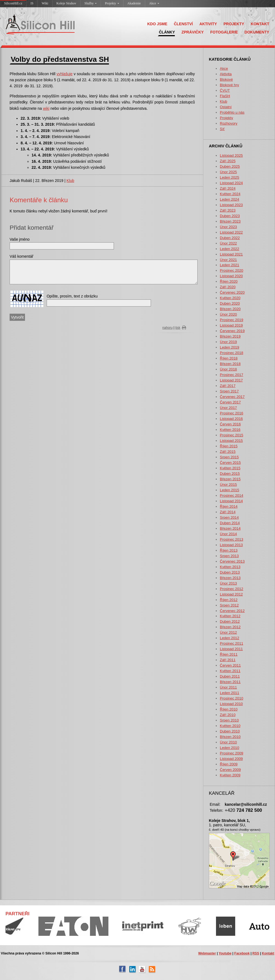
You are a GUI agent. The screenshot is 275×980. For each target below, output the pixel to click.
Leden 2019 (229, 347)
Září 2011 (228, 660)
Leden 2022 (229, 249)
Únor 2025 (228, 172)
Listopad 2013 (231, 545)
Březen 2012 (230, 627)
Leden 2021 (229, 265)
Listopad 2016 (231, 419)
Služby (91, 3)
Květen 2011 (230, 671)
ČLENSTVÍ (183, 24)
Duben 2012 (230, 621)
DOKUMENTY (257, 32)
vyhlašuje (64, 74)
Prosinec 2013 (231, 539)
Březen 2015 (230, 479)
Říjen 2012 (229, 600)
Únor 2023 (228, 227)
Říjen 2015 (229, 446)
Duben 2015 (230, 474)
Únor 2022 (228, 243)
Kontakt (268, 953)
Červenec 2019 (232, 331)
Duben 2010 (230, 731)
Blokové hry (229, 85)
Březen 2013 (230, 578)
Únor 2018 (228, 369)
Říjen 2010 (229, 709)
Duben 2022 (230, 238)
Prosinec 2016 (231, 413)
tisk (178, 328)
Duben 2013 (230, 572)
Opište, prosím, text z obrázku (72, 296)
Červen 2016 (230, 424)
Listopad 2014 (231, 501)
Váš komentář (21, 256)
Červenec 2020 (232, 292)
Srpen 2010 (229, 720)
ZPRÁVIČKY (193, 32)
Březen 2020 (230, 309)
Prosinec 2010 (231, 698)
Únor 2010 (228, 742)
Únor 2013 (228, 583)
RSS (256, 953)
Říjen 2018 (229, 358)
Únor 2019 (228, 342)
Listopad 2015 (231, 441)
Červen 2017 (230, 402)
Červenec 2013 (232, 561)
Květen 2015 (230, 468)
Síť (222, 129)
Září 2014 (228, 512)
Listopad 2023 (231, 205)
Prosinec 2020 (231, 270)
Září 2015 (228, 452)
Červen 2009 (230, 770)
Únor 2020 (228, 314)
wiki (46, 108)
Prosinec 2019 (231, 320)
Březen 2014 (230, 528)
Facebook (242, 953)
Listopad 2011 (231, 649)
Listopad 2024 (231, 183)
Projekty (112, 3)
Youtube (225, 953)
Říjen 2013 (229, 550)
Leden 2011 (229, 693)
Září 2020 (228, 287)
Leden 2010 (229, 748)
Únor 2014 (228, 534)
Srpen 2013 (229, 556)
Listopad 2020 (231, 276)
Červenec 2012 (232, 611)
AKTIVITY (208, 24)
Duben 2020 (230, 303)
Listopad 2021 (231, 254)
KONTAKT (260, 24)
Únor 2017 (228, 408)
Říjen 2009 (229, 764)
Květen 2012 (230, 616)
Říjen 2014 (229, 506)
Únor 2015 (228, 485)
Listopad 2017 (231, 380)
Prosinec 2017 (231, 375)
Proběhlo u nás (232, 112)
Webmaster (207, 953)
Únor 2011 (228, 687)
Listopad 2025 (231, 155)
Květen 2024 (230, 194)
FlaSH (225, 96)
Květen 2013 (230, 567)
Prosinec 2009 (231, 753)
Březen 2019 (230, 336)
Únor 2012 (228, 632)
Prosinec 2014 (231, 495)
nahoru (168, 328)
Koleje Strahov (66, 3)
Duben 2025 (230, 166)
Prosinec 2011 (231, 643)
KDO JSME (157, 24)
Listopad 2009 (231, 759)
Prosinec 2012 (231, 589)
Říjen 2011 (229, 654)
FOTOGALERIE (224, 32)
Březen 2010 (230, 737)
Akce (154, 3)
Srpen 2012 (229, 605)
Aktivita (226, 74)
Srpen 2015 (229, 457)
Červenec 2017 (232, 397)
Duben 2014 (230, 523)
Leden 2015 (229, 490)
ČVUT (225, 90)
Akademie (134, 3)
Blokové (226, 79)
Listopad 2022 (231, 232)
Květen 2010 (230, 726)
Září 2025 (228, 161)
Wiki (45, 3)
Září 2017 (228, 386)
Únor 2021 (228, 260)
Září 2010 (228, 715)
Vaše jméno (20, 239)
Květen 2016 (230, 430)
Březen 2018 (230, 364)
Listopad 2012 (231, 594)
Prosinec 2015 (231, 435)
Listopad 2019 (231, 325)
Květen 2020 (230, 298)
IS (32, 3)
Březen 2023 (230, 221)
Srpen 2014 (229, 517)
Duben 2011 (230, 676)
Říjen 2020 (229, 281)
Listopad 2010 (231, 704)
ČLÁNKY (167, 32)
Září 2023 (228, 210)
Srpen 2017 (229, 391)
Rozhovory (229, 123)
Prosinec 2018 (231, 353)
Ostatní (226, 107)
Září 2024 (228, 188)
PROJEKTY (234, 24)
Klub (224, 101)
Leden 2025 (229, 177)
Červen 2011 (230, 665)
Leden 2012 (229, 638)
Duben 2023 (230, 216)
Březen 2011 (230, 682)
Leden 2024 (229, 199)
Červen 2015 (230, 463)
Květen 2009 (230, 775)
